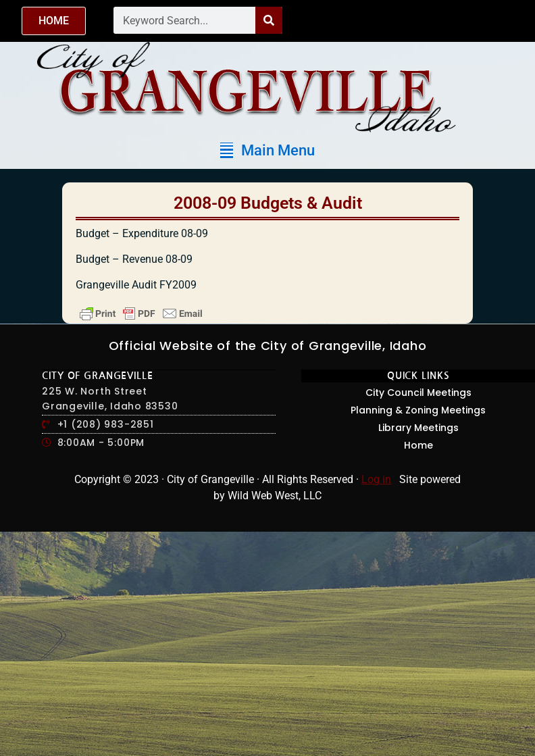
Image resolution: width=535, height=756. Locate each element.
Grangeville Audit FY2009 (136, 285)
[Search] (269, 20)
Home (418, 445)
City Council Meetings (418, 393)
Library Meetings (418, 428)
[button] (267, 150)
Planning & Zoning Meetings (418, 410)
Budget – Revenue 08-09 (134, 259)
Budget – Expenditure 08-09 (142, 233)
